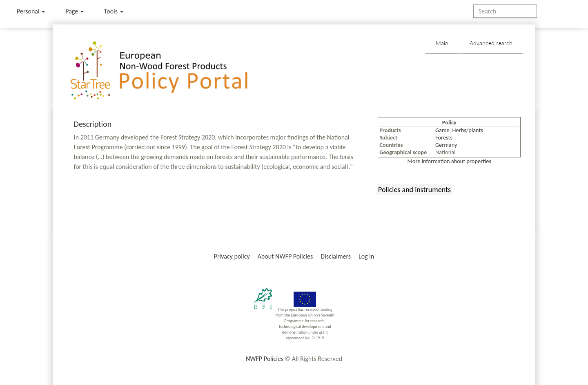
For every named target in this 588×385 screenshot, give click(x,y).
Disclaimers (336, 256)
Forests (444, 137)
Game (442, 130)
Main (442, 43)
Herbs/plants (468, 130)
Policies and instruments (414, 190)
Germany (446, 145)
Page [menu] (75, 11)
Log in (366, 256)
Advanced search (491, 43)
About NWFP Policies (285, 256)
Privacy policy (232, 256)
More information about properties (449, 161)
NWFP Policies (265, 359)
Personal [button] (31, 11)
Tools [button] (114, 11)
